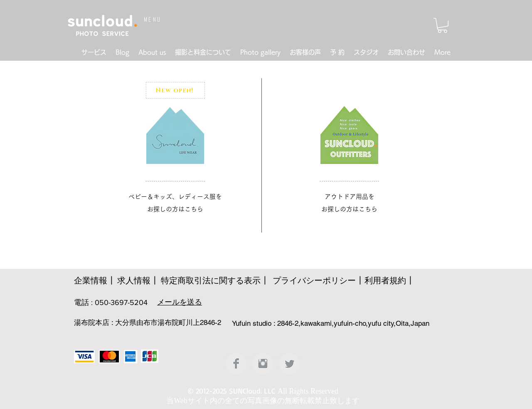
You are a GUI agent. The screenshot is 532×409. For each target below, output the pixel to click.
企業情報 (91, 280)
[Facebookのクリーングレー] (236, 363)
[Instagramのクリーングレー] (263, 363)
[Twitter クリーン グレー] (289, 363)
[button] (442, 25)
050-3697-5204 (121, 302)
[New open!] (175, 90)
